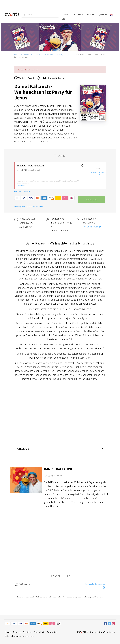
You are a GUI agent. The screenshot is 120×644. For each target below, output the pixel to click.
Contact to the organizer (95, 584)
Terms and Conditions (22, 632)
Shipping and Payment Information (29, 206)
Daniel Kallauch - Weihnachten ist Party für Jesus (52, 54)
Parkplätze (23, 449)
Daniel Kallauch (58, 469)
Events (26, 54)
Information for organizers (22, 636)
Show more (21, 186)
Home (17, 54)
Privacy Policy (40, 632)
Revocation (52, 632)
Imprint (8, 632)
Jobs (7, 636)
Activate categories (23, 191)
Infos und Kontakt (91, 227)
